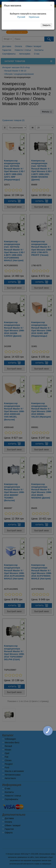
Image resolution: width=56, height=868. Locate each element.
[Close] (51, 5)
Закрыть (46, 25)
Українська (34, 17)
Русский (21, 17)
